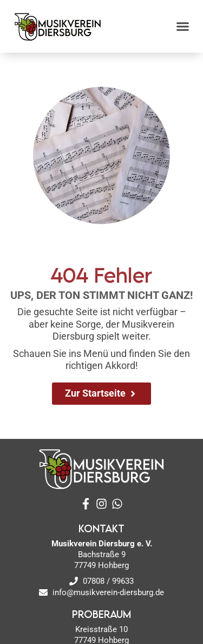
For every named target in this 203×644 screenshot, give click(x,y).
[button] (183, 27)
